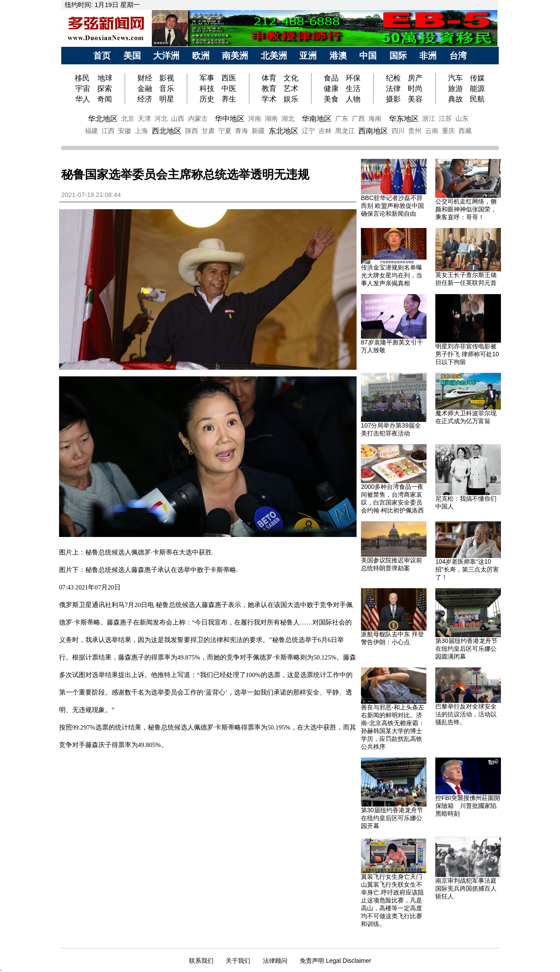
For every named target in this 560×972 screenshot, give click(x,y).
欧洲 (201, 56)
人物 (353, 99)
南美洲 (235, 56)
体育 (269, 78)
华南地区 (317, 119)
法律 (393, 88)
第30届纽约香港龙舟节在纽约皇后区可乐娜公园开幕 (392, 818)
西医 (229, 78)
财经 (145, 78)
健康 (331, 88)
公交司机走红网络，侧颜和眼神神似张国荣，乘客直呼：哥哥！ (466, 209)
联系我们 (201, 961)
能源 (477, 88)
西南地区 (373, 131)
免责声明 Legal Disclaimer (335, 961)
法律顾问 (275, 961)
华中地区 (230, 119)
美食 (331, 99)
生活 (353, 88)
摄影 (393, 99)
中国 (368, 56)
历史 (207, 99)
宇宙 (83, 88)
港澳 (338, 56)
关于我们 (238, 961)
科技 (207, 88)
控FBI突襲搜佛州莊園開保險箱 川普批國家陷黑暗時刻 (468, 806)
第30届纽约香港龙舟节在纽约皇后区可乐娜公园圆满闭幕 (466, 649)
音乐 (167, 88)
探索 (105, 88)
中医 (229, 88)
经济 (145, 99)
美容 (415, 99)
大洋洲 (166, 56)
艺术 (291, 88)
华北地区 (103, 119)
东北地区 (283, 131)
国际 (398, 56)
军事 (207, 78)
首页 (102, 56)
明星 (167, 99)
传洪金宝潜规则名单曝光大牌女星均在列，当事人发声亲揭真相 (392, 275)
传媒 (477, 78)
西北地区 (167, 131)
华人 (83, 99)
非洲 (428, 56)
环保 (353, 78)
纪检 (393, 78)
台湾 (458, 56)
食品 (331, 78)
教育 (269, 88)
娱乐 (291, 99)
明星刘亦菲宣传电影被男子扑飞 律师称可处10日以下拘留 (467, 354)
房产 (415, 78)
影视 (167, 78)
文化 (291, 78)
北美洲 (274, 56)
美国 (132, 56)
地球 (105, 78)
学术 (269, 99)
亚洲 (308, 56)
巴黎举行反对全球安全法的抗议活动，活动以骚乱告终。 (466, 714)
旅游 (455, 88)
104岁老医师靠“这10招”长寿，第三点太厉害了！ (467, 569)
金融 (145, 88)
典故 (455, 99)
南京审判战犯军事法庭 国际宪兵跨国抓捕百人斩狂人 (466, 888)
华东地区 (404, 119)
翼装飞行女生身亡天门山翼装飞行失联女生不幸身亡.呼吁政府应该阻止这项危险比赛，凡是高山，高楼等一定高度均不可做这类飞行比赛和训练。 (392, 900)
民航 (477, 99)
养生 (229, 99)
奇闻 (105, 99)
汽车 (455, 78)
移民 (83, 78)
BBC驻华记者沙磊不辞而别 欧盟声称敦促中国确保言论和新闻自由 (392, 206)
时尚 (415, 88)
